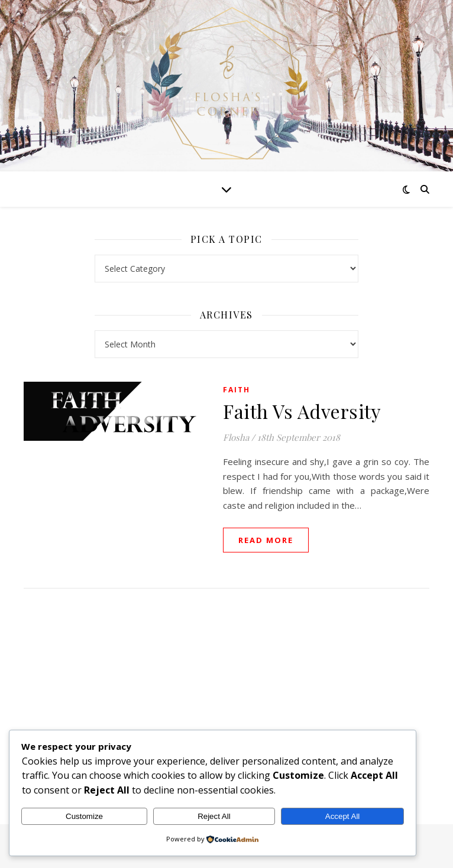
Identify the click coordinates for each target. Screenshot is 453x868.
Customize (84, 816)
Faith (237, 390)
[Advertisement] (226, 694)
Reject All (214, 816)
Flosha (236, 437)
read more (266, 540)
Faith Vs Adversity (302, 411)
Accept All (343, 816)
